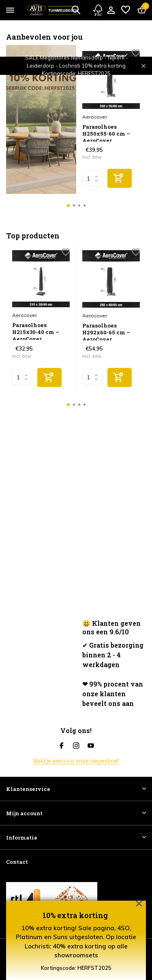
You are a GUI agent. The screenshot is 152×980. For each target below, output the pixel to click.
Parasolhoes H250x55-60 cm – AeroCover (106, 133)
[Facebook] (62, 746)
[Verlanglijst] (126, 10)
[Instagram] (76, 746)
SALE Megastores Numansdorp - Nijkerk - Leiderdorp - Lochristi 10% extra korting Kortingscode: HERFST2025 (77, 65)
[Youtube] (91, 746)
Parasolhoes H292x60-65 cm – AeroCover (106, 331)
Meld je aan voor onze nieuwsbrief (76, 761)
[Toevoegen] (120, 178)
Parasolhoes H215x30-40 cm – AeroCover (36, 331)
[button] (68, 205)
